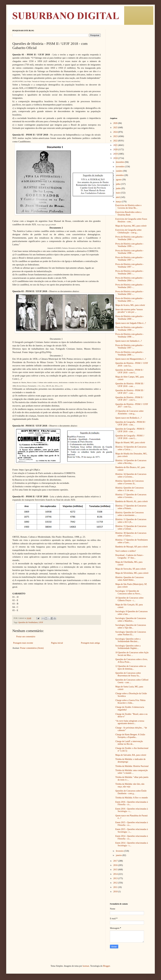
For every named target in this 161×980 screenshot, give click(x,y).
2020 (116, 150)
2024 (116, 132)
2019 (116, 154)
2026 (116, 123)
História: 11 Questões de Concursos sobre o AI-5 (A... (131, 521)
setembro (120, 175)
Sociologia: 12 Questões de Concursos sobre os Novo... (128, 592)
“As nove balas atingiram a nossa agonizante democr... (130, 722)
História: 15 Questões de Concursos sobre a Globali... (131, 528)
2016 (116, 865)
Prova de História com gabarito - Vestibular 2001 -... (129, 300)
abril (118, 197)
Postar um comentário (26, 637)
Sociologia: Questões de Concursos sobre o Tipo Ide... (131, 626)
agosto (119, 180)
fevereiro (120, 851)
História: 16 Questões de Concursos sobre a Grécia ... (131, 448)
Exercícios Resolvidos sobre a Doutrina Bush (128, 213)
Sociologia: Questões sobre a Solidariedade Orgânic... (128, 647)
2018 (116, 158)
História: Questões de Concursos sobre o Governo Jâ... (129, 482)
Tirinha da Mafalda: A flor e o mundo (132, 798)
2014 (116, 874)
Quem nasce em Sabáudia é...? (129, 341)
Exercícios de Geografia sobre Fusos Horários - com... (131, 220)
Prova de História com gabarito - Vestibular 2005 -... (129, 272)
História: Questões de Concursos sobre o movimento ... (129, 514)
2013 (116, 878)
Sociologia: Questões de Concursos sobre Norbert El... (131, 633)
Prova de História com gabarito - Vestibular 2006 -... (129, 353)
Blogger (106, 966)
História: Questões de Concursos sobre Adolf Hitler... (129, 579)
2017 (116, 861)
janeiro (119, 855)
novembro (120, 167)
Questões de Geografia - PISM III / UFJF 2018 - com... (131, 423)
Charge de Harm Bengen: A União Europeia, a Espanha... (130, 736)
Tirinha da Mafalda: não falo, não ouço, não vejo (130, 785)
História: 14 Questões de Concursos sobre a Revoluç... (131, 462)
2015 (116, 870)
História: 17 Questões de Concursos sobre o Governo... (131, 496)
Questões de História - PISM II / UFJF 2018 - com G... (129, 371)
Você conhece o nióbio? (126, 551)
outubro (119, 171)
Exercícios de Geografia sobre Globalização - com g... (128, 231)
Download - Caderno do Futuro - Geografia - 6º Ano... (130, 557)
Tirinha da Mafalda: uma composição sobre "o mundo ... (132, 772)
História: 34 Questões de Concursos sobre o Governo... (131, 475)
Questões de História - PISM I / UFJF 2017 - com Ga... (132, 406)
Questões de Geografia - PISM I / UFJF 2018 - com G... (130, 437)
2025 (116, 127)
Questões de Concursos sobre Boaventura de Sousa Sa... (128, 674)
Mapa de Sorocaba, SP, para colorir (131, 569)
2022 (116, 141)
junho (119, 188)
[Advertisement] (129, 49)
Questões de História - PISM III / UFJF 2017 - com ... (130, 392)
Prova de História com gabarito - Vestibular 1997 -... (129, 259)
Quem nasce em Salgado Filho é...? (131, 323)
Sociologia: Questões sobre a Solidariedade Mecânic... (128, 640)
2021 (116, 145)
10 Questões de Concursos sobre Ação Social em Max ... (132, 654)
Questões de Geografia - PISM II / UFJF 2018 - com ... (130, 430)
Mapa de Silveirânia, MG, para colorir (132, 573)
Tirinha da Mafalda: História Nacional (132, 766)
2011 (116, 887)
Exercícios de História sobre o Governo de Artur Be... (128, 207)
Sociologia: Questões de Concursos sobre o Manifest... (131, 620)
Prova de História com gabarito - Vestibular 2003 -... (129, 286)
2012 (116, 883)
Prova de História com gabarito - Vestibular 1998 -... (129, 252)
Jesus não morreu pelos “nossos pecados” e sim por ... (129, 311)
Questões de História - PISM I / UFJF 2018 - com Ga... (132, 364)
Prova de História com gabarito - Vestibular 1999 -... (129, 245)
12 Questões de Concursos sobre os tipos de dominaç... (131, 667)
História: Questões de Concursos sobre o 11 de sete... (129, 489)
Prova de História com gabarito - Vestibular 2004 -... (129, 279)
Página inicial (57, 643)
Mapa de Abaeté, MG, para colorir (130, 442)
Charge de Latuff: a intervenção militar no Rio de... (129, 743)
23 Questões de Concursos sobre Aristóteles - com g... (129, 412)
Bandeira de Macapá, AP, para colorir (132, 547)
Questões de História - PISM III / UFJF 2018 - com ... (130, 385)
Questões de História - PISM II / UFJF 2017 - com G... (129, 399)
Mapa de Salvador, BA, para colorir (131, 755)
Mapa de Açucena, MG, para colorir (131, 226)
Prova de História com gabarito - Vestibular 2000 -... (129, 238)
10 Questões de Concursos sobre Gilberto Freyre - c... (129, 599)
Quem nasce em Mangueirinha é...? (131, 359)
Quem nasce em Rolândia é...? (128, 418)
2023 (116, 136)
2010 (116, 892)
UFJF (41, 622)
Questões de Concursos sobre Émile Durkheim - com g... (131, 792)
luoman (86, 966)
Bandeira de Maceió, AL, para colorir (132, 501)
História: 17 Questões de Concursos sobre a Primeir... (131, 507)
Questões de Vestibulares (28, 622)
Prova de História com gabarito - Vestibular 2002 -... (129, 293)
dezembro (120, 162)
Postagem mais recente (23, 643)
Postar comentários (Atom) (32, 648)
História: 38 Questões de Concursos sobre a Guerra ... (131, 534)
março (119, 202)
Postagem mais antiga (90, 643)
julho (118, 184)
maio (118, 193)
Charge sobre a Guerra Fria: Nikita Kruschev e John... (130, 702)
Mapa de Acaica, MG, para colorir (130, 305)
